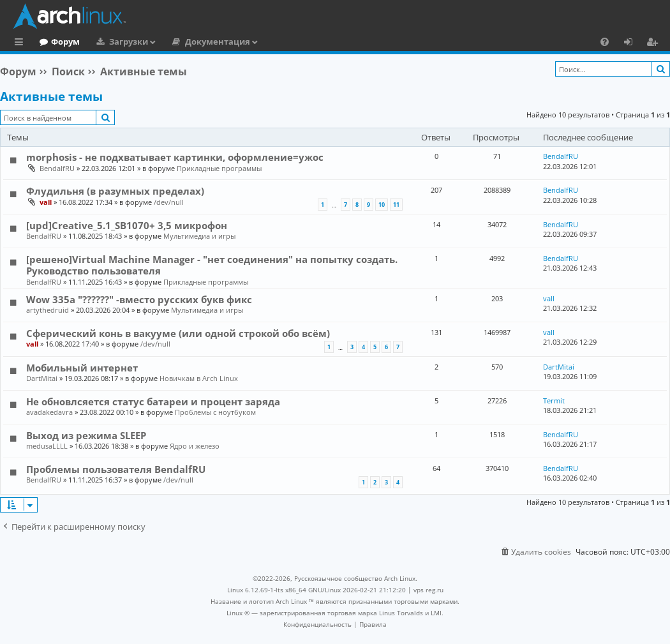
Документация (270, 41)
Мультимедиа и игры (199, 236)
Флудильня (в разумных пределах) (115, 191)
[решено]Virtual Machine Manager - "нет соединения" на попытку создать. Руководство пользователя (212, 265)
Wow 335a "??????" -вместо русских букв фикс (139, 299)
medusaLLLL (47, 446)
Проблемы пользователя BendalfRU (116, 469)
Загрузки (181, 41)
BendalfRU (57, 168)
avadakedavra (49, 412)
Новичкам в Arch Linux (199, 378)
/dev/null (169, 202)
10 (382, 205)
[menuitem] (605, 41)
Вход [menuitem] (633, 43)
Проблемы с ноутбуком (215, 412)
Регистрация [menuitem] (655, 43)
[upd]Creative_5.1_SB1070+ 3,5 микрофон (127, 225)
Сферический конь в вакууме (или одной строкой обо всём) (178, 333)
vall (46, 202)
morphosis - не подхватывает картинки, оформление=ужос (175, 157)
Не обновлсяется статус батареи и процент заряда (153, 401)
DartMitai (42, 378)
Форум (118, 41)
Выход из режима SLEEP (86, 435)
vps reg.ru (428, 590)
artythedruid (48, 310)
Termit (554, 401)
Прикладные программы (219, 168)
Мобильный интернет (82, 368)
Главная (57, 41)
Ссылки (21, 43)
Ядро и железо (195, 446)
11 (396, 205)
